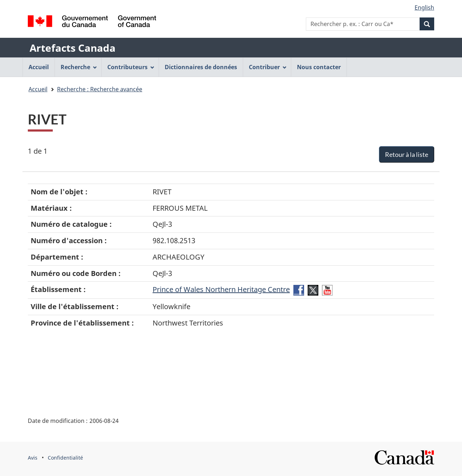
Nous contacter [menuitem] (319, 67)
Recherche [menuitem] (79, 67)
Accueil (38, 89)
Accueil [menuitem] (39, 67)
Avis (33, 458)
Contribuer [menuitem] (268, 67)
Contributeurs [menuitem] (131, 67)
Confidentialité (65, 458)
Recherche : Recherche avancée (100, 89)
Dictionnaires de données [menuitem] (201, 67)
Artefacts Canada (73, 48)
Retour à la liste (407, 154)
